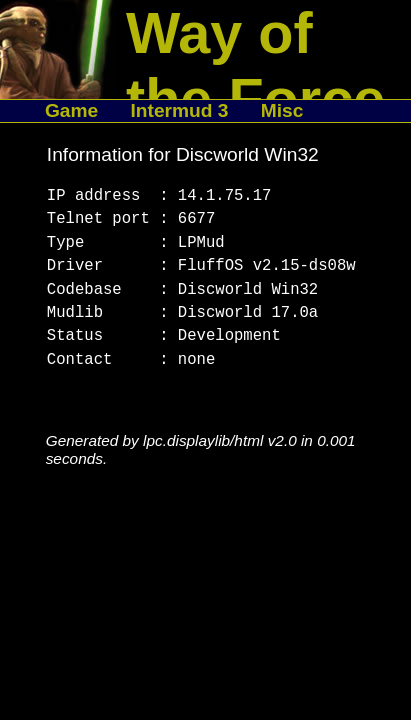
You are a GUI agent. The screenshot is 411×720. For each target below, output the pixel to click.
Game (71, 110)
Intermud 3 (179, 110)
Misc (282, 110)
